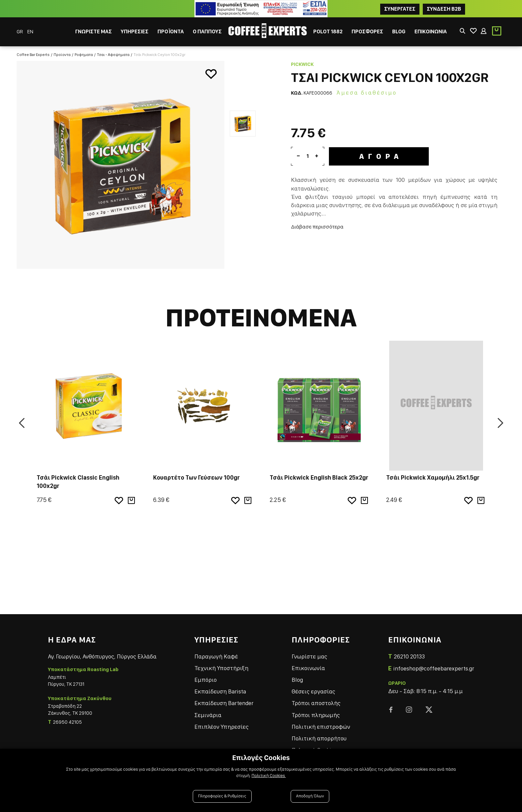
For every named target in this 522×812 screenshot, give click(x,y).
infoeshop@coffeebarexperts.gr (434, 668)
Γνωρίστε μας (309, 656)
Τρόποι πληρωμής (316, 715)
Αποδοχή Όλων (310, 796)
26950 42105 (67, 722)
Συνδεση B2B (444, 9)
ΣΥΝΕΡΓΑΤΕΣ (400, 9)
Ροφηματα (84, 55)
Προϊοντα (62, 55)
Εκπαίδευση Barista (220, 691)
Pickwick (302, 64)
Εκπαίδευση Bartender (224, 703)
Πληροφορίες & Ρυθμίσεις (222, 796)
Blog (297, 680)
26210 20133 (409, 656)
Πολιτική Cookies (269, 776)
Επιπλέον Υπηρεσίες (222, 727)
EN (30, 31)
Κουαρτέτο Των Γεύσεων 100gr (196, 477)
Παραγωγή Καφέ (216, 656)
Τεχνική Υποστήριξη (221, 668)
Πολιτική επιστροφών (321, 727)
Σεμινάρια (208, 715)
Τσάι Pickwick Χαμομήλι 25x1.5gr (433, 477)
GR (20, 31)
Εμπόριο (206, 680)
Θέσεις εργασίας (313, 691)
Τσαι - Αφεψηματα (113, 55)
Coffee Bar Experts (33, 55)
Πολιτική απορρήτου (319, 738)
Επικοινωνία (308, 668)
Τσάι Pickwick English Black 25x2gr (319, 477)
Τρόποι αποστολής (316, 703)
